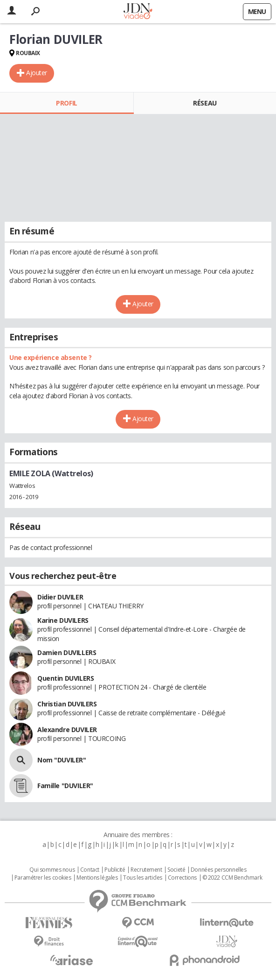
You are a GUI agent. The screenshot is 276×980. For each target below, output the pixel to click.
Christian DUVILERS (67, 704)
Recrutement (146, 870)
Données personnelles (219, 870)
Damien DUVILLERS (67, 652)
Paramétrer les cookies (43, 878)
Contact (90, 870)
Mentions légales (97, 878)
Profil (66, 103)
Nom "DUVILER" (62, 760)
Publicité (115, 870)
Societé (176, 870)
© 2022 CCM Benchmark (232, 878)
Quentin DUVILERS (66, 678)
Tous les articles (143, 878)
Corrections (182, 878)
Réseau (205, 103)
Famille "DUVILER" (65, 786)
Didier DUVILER (60, 597)
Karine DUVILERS (63, 620)
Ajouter (37, 73)
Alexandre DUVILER (67, 730)
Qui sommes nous (52, 870)
